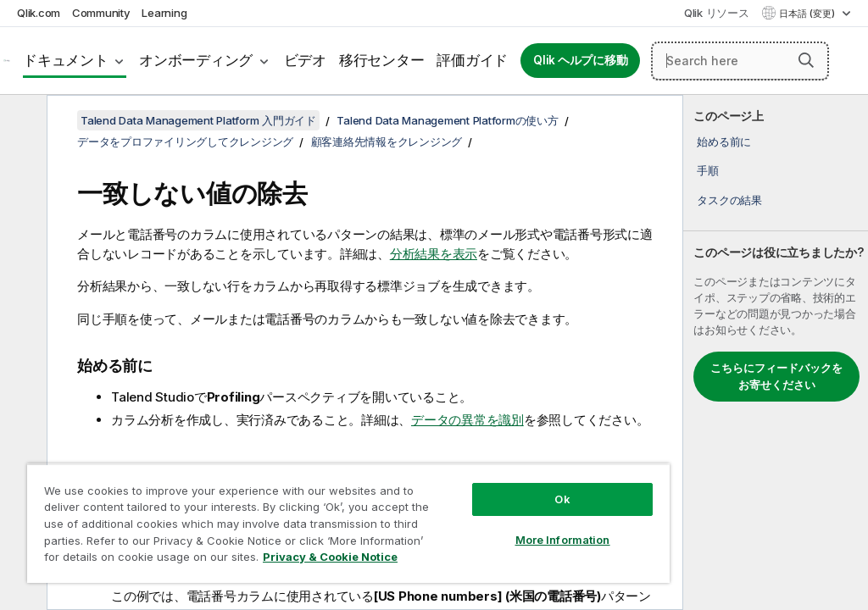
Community (101, 13)
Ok (562, 499)
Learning (164, 13)
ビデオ (305, 60)
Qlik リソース (717, 13)
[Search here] (740, 61)
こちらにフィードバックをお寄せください (776, 376)
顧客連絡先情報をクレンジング (387, 141)
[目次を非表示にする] (21, 121)
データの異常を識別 (467, 420)
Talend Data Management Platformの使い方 (447, 120)
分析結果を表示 (434, 254)
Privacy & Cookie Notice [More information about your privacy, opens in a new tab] (330, 557)
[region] (348, 523)
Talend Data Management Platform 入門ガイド (198, 120)
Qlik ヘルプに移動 (580, 60)
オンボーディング (196, 60)
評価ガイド (472, 60)
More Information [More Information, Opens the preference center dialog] (563, 540)
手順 (708, 170)
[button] (806, 60)
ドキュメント (66, 60)
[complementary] (776, 352)
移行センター (382, 60)
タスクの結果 (729, 200)
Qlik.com (39, 13)
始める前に (724, 141)
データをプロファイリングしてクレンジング (185, 141)
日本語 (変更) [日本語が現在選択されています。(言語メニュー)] (808, 14)
